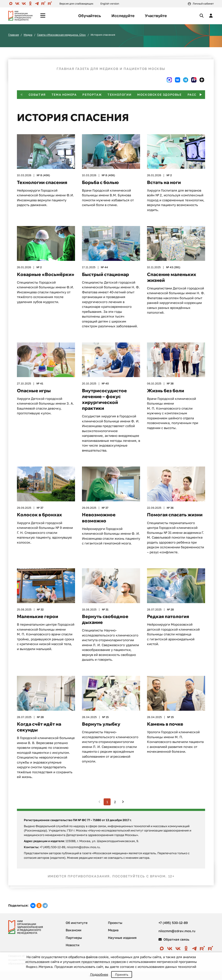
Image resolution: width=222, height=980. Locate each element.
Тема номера (64, 95)
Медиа (28, 35)
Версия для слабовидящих (76, 4)
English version (110, 4)
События (37, 95)
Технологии (119, 95)
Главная (14, 35)
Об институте (77, 923)
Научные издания (122, 938)
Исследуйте (123, 16)
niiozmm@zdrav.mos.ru (177, 931)
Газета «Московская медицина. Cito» (61, 35)
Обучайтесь (90, 16)
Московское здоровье (159, 95)
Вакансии (73, 930)
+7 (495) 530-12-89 (173, 923)
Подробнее (99, 974)
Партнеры (74, 938)
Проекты (115, 923)
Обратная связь (174, 939)
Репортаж (92, 95)
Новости (73, 945)
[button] (201, 95)
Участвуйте (156, 16)
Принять (122, 974)
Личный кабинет (203, 4)
